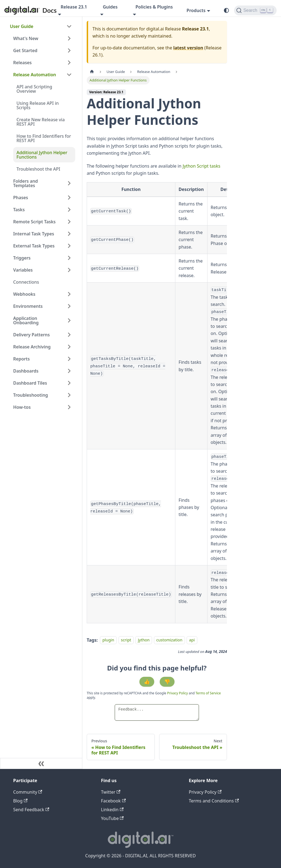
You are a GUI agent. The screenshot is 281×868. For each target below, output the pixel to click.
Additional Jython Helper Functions (42, 155)
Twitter (111, 792)
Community (28, 792)
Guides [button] (110, 7)
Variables (23, 270)
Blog (20, 801)
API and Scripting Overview (34, 89)
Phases (21, 198)
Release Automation (35, 75)
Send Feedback (31, 810)
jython (144, 640)
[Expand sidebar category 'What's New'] (69, 38)
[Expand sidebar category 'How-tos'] (69, 407)
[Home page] (92, 72)
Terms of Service (208, 693)
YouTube (112, 818)
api (192, 640)
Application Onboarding (26, 320)
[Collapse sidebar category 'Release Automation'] (69, 75)
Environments (28, 306)
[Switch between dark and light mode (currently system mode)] (226, 10)
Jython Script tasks (201, 166)
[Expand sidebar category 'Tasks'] (69, 210)
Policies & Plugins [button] (154, 7)
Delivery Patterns (31, 335)
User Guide (22, 26)
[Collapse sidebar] (41, 763)
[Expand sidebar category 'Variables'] (69, 270)
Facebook (113, 801)
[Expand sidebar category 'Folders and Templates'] (69, 183)
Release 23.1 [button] (74, 7)
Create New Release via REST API (41, 122)
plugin (108, 640)
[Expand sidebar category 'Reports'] (69, 359)
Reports (21, 359)
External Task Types (34, 246)
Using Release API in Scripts (38, 105)
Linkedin (112, 810)
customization (169, 640)
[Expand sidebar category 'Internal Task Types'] (69, 234)
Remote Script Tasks (34, 222)
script (126, 640)
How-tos (22, 407)
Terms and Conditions (214, 801)
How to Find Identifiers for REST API (44, 138)
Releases (22, 63)
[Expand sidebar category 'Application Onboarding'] (69, 320)
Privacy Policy (178, 693)
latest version (188, 48)
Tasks (19, 210)
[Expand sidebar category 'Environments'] (69, 306)
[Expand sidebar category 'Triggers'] (69, 258)
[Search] (255, 10)
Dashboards (26, 371)
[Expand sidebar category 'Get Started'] (69, 50)
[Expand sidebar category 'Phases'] (69, 198)
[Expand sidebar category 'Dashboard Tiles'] (69, 383)
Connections (26, 282)
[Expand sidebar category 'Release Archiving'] (69, 347)
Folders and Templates (26, 183)
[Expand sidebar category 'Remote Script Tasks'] (69, 222)
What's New (26, 38)
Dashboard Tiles (30, 383)
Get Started (25, 50)
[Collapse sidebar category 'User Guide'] (69, 26)
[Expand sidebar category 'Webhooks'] (69, 294)
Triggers (22, 258)
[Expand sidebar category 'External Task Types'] (69, 246)
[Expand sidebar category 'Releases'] (69, 63)
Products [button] (196, 10)
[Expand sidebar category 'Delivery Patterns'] (69, 335)
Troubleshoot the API (38, 169)
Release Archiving (32, 347)
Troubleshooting (31, 395)
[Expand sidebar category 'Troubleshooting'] (69, 395)
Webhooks (24, 294)
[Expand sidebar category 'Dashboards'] (69, 371)
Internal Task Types (34, 234)
